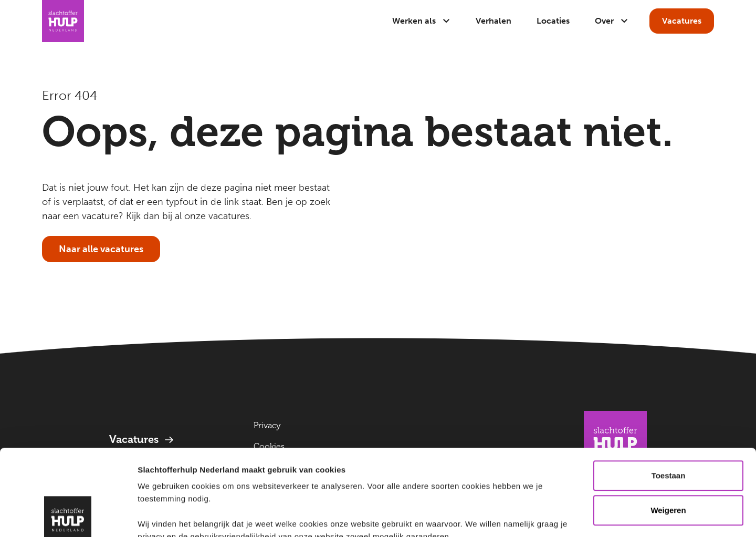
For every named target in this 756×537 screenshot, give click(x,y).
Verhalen (493, 21)
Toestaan (669, 390)
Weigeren (668, 424)
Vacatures (682, 21)
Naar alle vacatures (101, 249)
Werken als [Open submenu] (421, 21)
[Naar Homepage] (63, 21)
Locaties (553, 21)
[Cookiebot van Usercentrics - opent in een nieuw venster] (68, 517)
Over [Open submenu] (612, 21)
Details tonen (162, 516)
